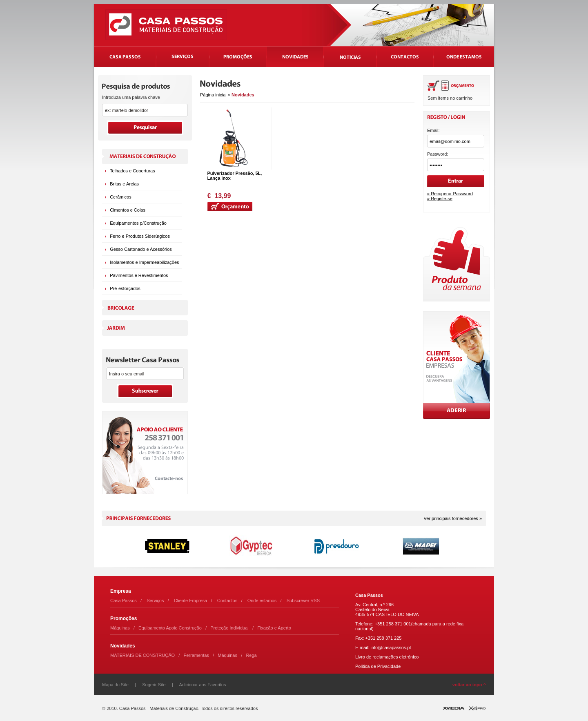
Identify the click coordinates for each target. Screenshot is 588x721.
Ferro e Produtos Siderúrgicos (140, 236)
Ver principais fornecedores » (453, 518)
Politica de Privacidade (378, 666)
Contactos (227, 600)
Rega (251, 655)
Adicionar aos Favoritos (203, 685)
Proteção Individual (229, 628)
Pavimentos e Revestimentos (139, 275)
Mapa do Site (115, 685)
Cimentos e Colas (128, 210)
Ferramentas (196, 655)
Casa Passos (124, 600)
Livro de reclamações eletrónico (387, 657)
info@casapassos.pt (391, 647)
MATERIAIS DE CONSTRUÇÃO (143, 655)
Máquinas (120, 628)
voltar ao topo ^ (469, 685)
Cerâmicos (121, 197)
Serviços (155, 600)
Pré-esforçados (125, 288)
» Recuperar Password (450, 194)
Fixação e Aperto (274, 628)
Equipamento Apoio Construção (170, 628)
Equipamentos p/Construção (138, 223)
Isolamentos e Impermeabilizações (144, 262)
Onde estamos (262, 600)
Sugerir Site (154, 685)
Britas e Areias (124, 184)
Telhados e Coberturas (133, 171)
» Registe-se (440, 199)
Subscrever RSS (303, 600)
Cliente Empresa (190, 600)
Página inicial (213, 95)
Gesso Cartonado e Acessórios (141, 249)
